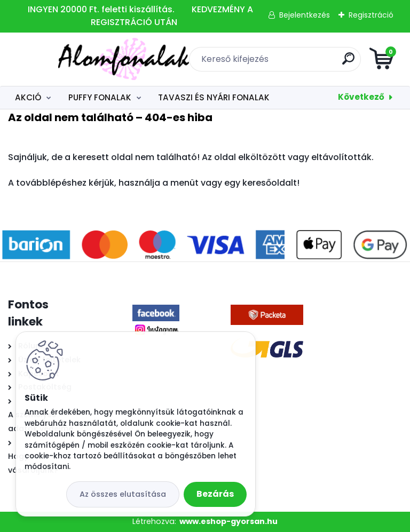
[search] (333, 63)
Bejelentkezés (305, 15)
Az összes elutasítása (123, 494)
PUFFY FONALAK (100, 97)
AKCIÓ (28, 97)
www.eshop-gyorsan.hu (228, 521)
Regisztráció (371, 15)
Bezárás (215, 494)
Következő (361, 97)
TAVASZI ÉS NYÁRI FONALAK (214, 97)
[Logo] (73, 59)
